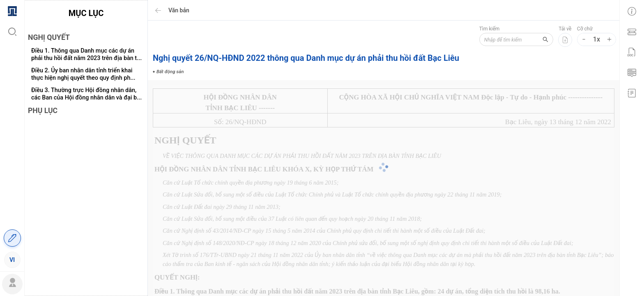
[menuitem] (12, 10)
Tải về (565, 29)
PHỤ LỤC (43, 111)
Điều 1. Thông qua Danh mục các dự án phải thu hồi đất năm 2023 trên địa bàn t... (86, 54)
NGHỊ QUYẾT (49, 37)
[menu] (12, 135)
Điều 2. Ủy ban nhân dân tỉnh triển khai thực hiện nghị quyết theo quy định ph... (83, 74)
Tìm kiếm (490, 29)
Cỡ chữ (585, 29)
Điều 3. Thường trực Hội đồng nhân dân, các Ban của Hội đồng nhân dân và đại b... (86, 94)
